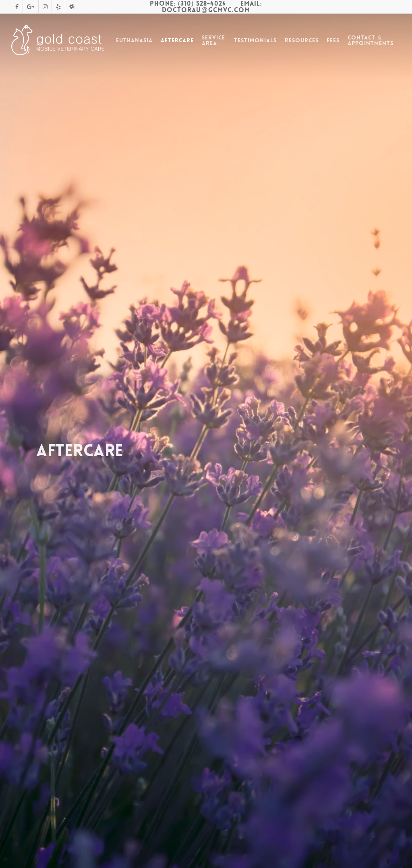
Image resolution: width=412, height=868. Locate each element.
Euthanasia (134, 40)
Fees (333, 40)
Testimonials (255, 40)
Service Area (213, 40)
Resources (302, 40)
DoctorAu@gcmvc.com (206, 10)
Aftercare (177, 40)
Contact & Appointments (371, 40)
